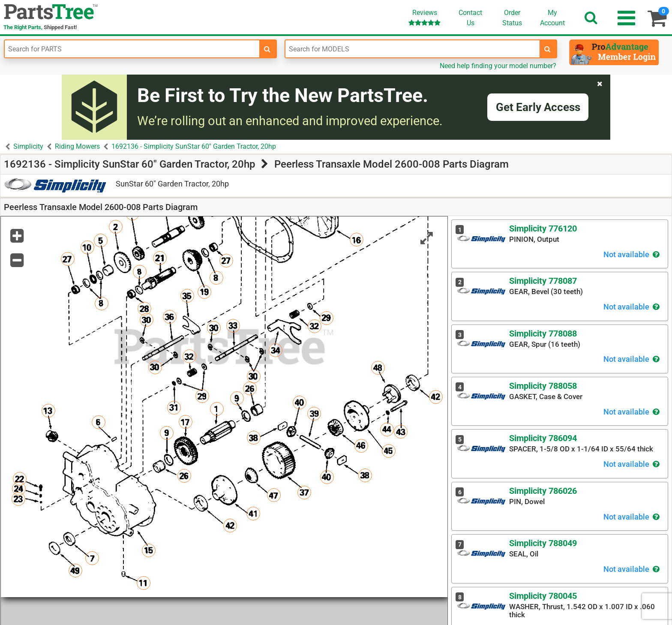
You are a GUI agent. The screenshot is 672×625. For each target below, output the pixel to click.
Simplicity (28, 146)
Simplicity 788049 (543, 543)
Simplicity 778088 (543, 334)
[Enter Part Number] (132, 49)
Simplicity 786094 (543, 438)
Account (552, 18)
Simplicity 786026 (543, 491)
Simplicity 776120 (543, 228)
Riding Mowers (77, 146)
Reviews (424, 17)
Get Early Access (538, 107)
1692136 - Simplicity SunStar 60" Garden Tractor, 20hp (194, 146)
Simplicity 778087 (543, 281)
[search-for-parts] (267, 49)
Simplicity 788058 (543, 386)
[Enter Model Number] (413, 49)
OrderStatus (512, 18)
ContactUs (470, 18)
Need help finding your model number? (498, 66)
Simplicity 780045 (543, 596)
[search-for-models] (548, 49)
